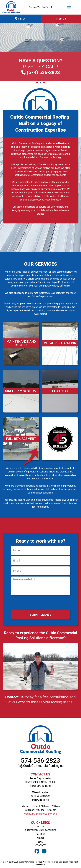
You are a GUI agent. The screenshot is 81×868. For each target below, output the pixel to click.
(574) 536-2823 (43, 72)
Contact (40, 845)
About (40, 838)
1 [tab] (37, 83)
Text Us (61, 19)
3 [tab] (44, 83)
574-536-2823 (40, 760)
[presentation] (41, 603)
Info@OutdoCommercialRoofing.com (40, 766)
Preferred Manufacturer (40, 830)
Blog (41, 842)
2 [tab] (40, 83)
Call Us (20, 19)
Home (41, 827)
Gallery (41, 834)
